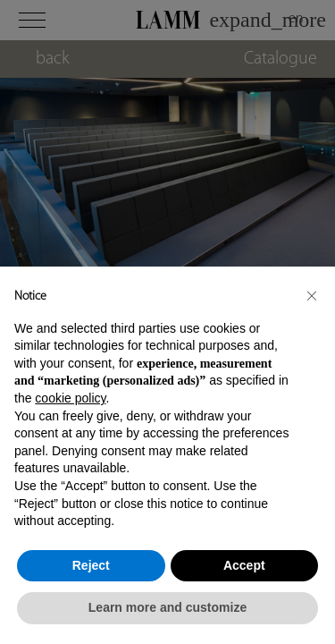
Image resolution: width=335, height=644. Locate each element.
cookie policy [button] (70, 398)
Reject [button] (91, 565)
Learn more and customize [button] (167, 607)
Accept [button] (244, 565)
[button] (312, 295)
